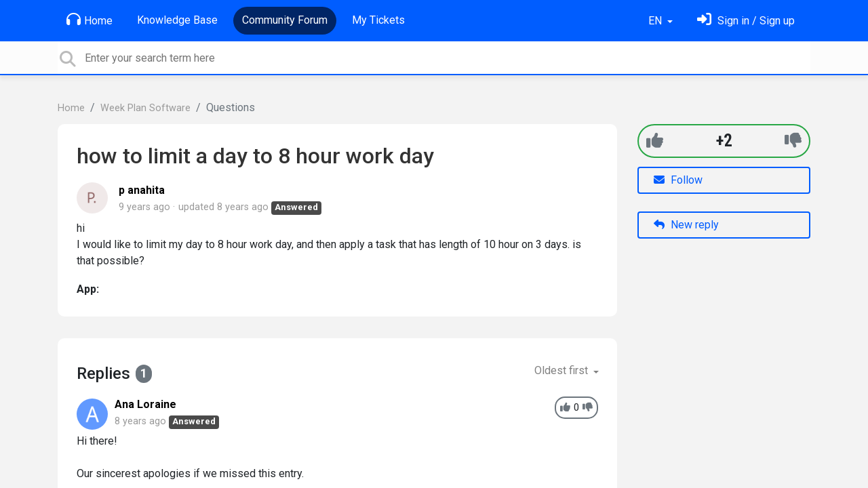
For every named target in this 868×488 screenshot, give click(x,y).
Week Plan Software (145, 108)
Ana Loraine (145, 404)
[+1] (655, 141)
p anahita (142, 190)
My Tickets (378, 20)
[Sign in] (746, 21)
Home (90, 20)
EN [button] (656, 21)
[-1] (793, 141)
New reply (686, 225)
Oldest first (563, 370)
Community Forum (285, 20)
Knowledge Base (177, 20)
